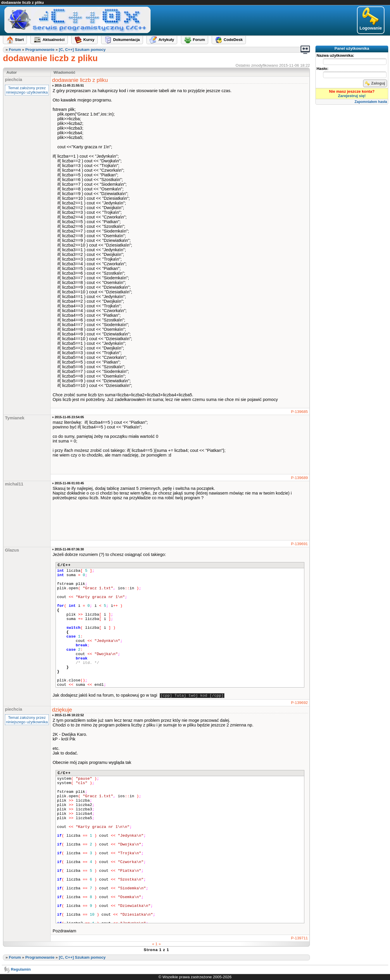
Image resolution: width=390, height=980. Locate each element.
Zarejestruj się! (352, 96)
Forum (15, 50)
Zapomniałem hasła (371, 102)
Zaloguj (375, 83)
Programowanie (40, 50)
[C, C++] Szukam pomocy (82, 50)
